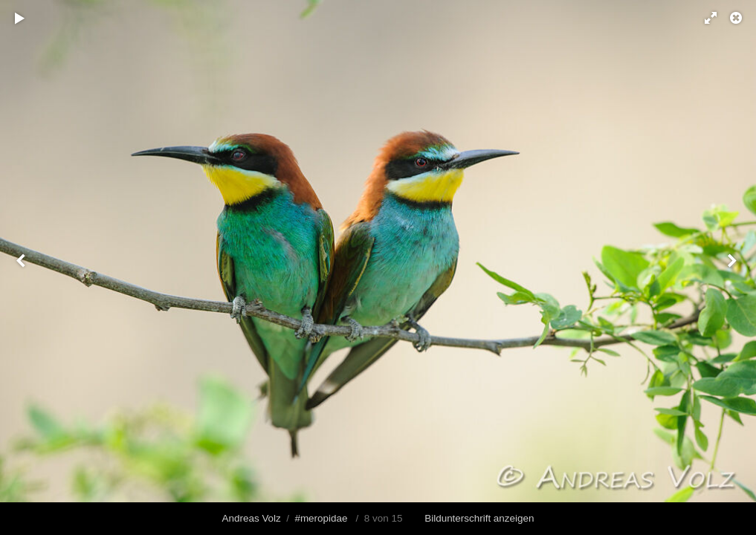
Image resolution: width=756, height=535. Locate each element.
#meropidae (321, 518)
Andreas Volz (252, 518)
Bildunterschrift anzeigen (479, 518)
